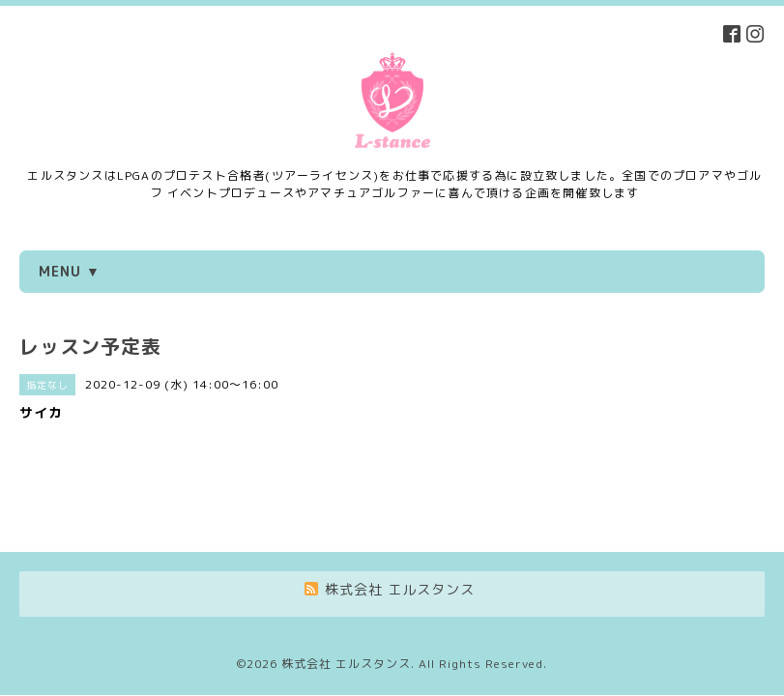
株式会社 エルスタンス (346, 593)
